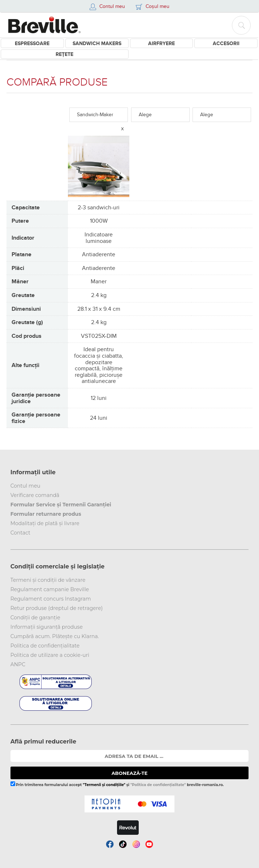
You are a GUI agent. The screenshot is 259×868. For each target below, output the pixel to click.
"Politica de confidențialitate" (158, 785)
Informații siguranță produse (47, 627)
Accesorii (226, 43)
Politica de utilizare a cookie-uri (50, 655)
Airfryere (161, 43)
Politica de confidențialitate (45, 646)
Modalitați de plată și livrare (45, 523)
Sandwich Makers (97, 43)
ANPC (18, 664)
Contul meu (25, 486)
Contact (20, 533)
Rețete (64, 54)
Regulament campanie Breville (50, 589)
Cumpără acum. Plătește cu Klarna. (55, 636)
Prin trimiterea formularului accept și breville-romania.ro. (117, 784)
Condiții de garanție (35, 618)
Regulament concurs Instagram (51, 599)
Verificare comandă (35, 495)
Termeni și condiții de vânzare (48, 580)
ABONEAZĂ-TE (130, 773)
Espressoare (32, 43)
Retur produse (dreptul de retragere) (57, 608)
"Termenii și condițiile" (104, 785)
